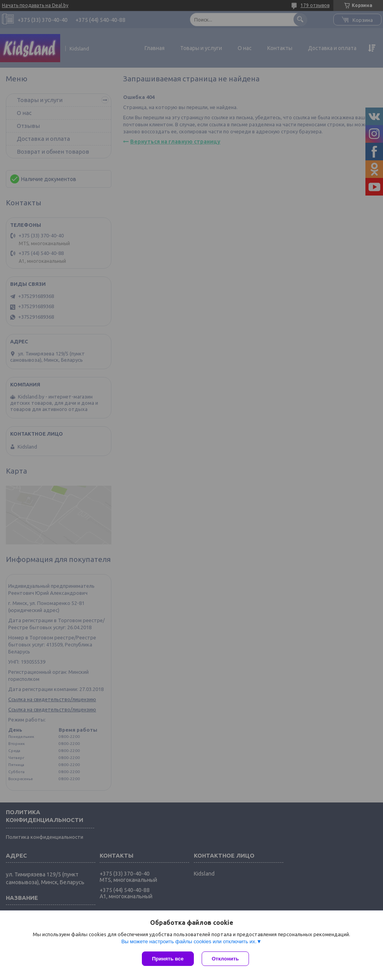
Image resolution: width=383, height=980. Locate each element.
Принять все (168, 959)
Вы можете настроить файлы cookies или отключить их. (189, 941)
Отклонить (225, 959)
